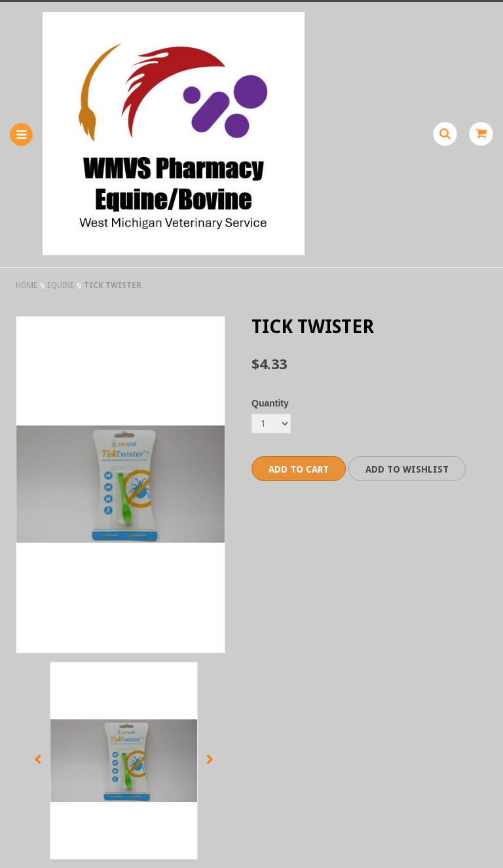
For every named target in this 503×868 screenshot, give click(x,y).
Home (27, 285)
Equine (61, 285)
